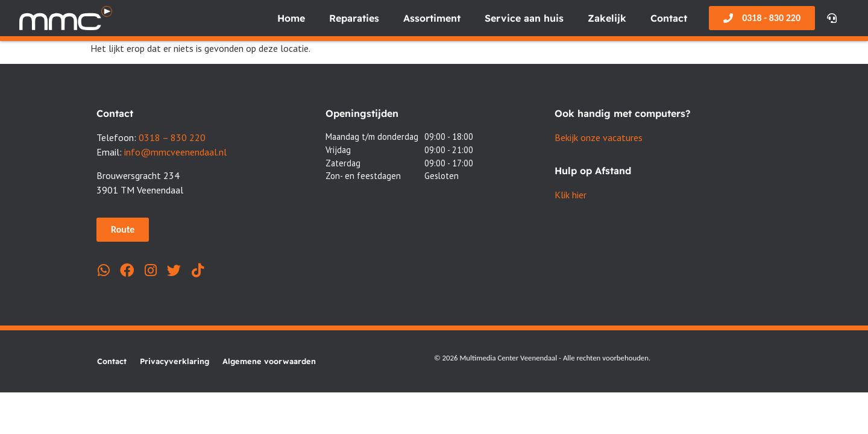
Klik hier (571, 195)
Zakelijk (607, 18)
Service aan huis (524, 18)
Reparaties (354, 18)
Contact (669, 18)
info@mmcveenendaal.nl (175, 152)
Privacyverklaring (175, 361)
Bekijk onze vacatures (599, 137)
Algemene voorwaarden (269, 361)
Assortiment (432, 18)
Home (291, 18)
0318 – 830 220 (172, 137)
